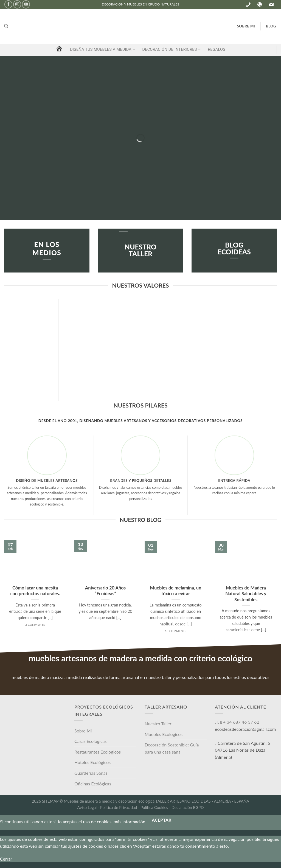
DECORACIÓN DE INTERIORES (171, 50)
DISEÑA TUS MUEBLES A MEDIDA (102, 50)
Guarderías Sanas (91, 773)
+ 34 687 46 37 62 (241, 722)
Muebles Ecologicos (164, 734)
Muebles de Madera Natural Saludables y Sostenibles (246, 594)
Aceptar (161, 820)
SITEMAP (50, 801)
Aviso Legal (87, 807)
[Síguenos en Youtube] (26, 4)
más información (130, 822)
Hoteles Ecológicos (92, 762)
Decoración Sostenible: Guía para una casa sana (172, 748)
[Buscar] (6, 26)
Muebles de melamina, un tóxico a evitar (175, 591)
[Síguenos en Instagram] (17, 4)
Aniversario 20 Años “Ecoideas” (105, 591)
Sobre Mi (83, 731)
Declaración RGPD (188, 807)
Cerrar (6, 859)
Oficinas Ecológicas (93, 784)
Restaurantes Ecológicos (98, 752)
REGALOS (217, 50)
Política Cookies (154, 807)
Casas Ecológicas (90, 741)
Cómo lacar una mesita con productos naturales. (35, 591)
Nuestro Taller (158, 724)
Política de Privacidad (119, 807)
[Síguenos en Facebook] (8, 4)
